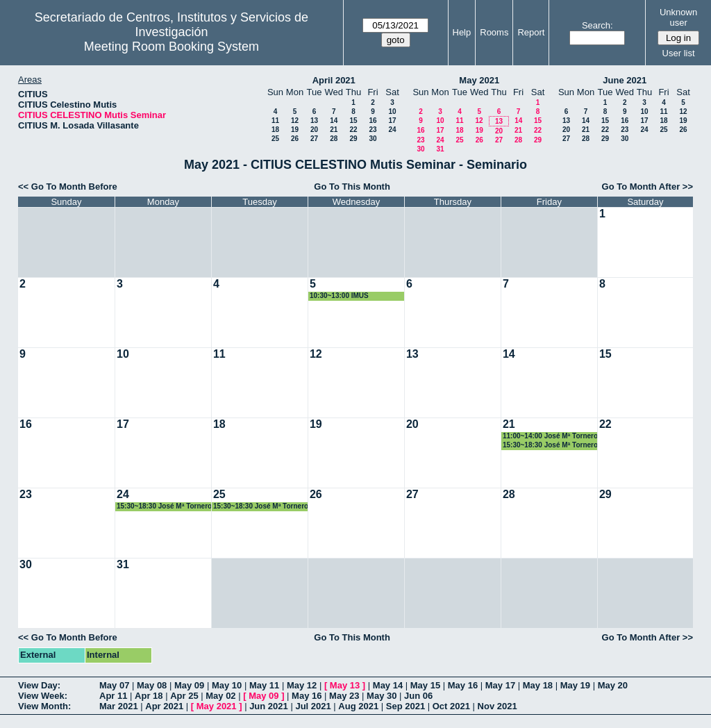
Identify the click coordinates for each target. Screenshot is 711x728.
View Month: (44, 706)
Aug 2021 (358, 706)
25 (275, 139)
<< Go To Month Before (68, 187)
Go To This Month (352, 187)
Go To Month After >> (647, 187)
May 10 (227, 685)
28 (334, 139)
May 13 (345, 685)
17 (392, 121)
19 (295, 130)
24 (392, 130)
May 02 (220, 696)
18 (275, 130)
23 (373, 130)
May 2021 (479, 80)
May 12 (302, 685)
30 (373, 139)
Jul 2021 (313, 706)
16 (373, 121)
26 (295, 139)
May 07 (114, 685)
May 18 (538, 685)
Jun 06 (418, 696)
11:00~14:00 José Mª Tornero (550, 436)
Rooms (494, 32)
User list (679, 53)
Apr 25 (184, 696)
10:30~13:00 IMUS (339, 296)
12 (295, 121)
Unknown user (678, 17)
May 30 (382, 696)
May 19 (575, 685)
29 (353, 139)
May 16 (463, 685)
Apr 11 (113, 696)
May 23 (344, 696)
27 (314, 139)
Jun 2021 (269, 706)
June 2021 (625, 80)
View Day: (39, 685)
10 (392, 111)
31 (440, 149)
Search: (597, 25)
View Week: (43, 696)
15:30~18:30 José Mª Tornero (550, 445)
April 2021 (334, 80)
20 (314, 130)
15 (353, 121)
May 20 (613, 685)
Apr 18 (149, 696)
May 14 (388, 685)
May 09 (189, 685)
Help (462, 32)
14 (334, 121)
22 (353, 130)
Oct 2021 (451, 706)
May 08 (152, 685)
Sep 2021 (405, 706)
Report (531, 32)
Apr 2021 (164, 706)
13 (314, 121)
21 (334, 130)
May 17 (500, 685)
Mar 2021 (119, 706)
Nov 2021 (497, 706)
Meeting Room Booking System (172, 47)
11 (275, 121)
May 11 (264, 685)
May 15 (425, 685)
